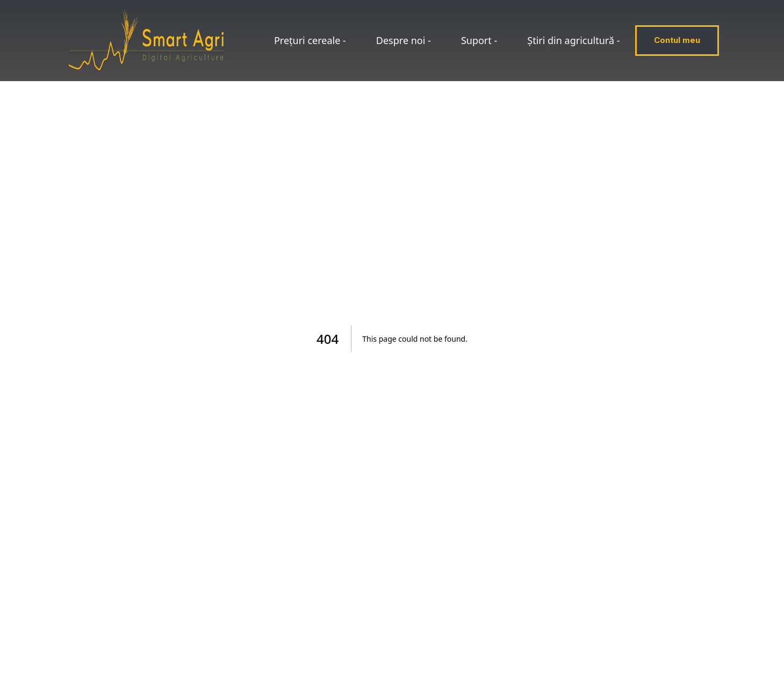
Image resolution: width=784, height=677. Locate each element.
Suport (479, 40)
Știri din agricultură (573, 40)
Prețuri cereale (310, 40)
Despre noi (404, 40)
